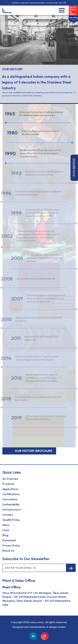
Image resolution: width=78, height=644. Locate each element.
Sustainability (11, 504)
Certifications (11, 494)
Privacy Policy (11, 545)
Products (8, 484)
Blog (5, 535)
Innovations (10, 499)
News (6, 525)
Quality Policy (11, 520)
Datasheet (9, 540)
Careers (8, 515)
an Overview (10, 479)
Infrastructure (12, 510)
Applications (10, 489)
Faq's (6, 530)
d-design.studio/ (56, 627)
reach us (8, 551)
